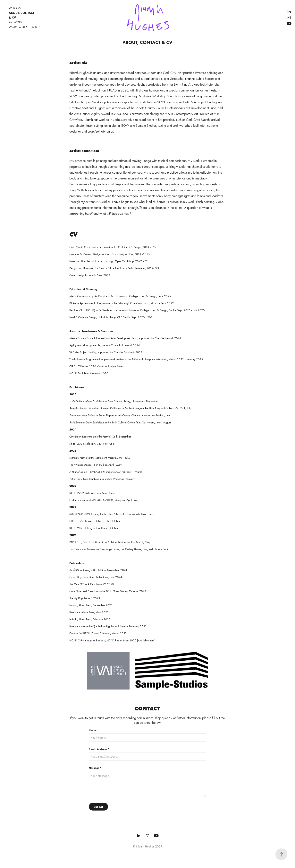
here (152, 640)
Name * (93, 730)
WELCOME (16, 8)
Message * (95, 768)
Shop (36, 27)
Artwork (16, 22)
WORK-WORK (18, 27)
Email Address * (99, 749)
